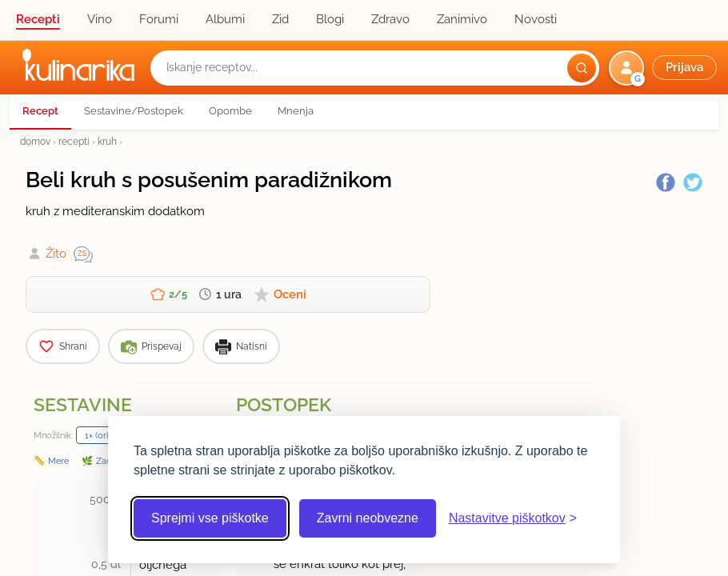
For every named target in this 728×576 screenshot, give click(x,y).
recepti (74, 141)
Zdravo (390, 19)
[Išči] (582, 68)
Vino (100, 19)
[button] (664, 68)
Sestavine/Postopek (134, 111)
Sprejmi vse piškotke (210, 518)
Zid (280, 19)
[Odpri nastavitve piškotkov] (513, 518)
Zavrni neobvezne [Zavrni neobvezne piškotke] (368, 518)
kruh (107, 141)
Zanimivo (462, 19)
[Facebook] (666, 182)
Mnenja (296, 111)
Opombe (230, 111)
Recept (40, 111)
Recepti (38, 19)
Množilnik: (53, 435)
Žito (56, 254)
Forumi (159, 19)
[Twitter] (693, 182)
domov (35, 141)
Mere (58, 461)
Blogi (330, 19)
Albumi (225, 19)
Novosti (536, 19)
